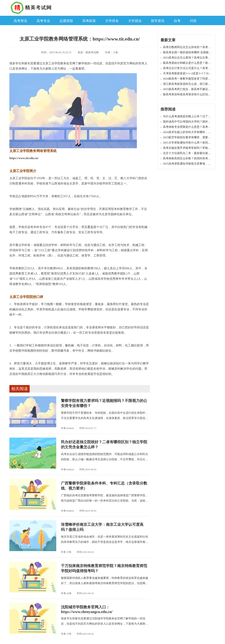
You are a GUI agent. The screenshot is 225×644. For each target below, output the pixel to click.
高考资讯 (20, 21)
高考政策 (89, 21)
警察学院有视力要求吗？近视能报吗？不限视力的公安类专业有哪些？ (104, 403)
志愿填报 (66, 21)
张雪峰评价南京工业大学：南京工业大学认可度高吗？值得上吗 (102, 527)
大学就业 (135, 21)
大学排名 (112, 21)
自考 (177, 21)
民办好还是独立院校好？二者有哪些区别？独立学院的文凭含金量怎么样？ (104, 444)
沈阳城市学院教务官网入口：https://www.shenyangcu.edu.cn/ (87, 609)
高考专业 (43, 21)
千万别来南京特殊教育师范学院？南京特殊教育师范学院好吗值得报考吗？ (104, 568)
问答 (193, 21)
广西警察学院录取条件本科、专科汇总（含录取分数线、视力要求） (104, 486)
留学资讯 (158, 21)
